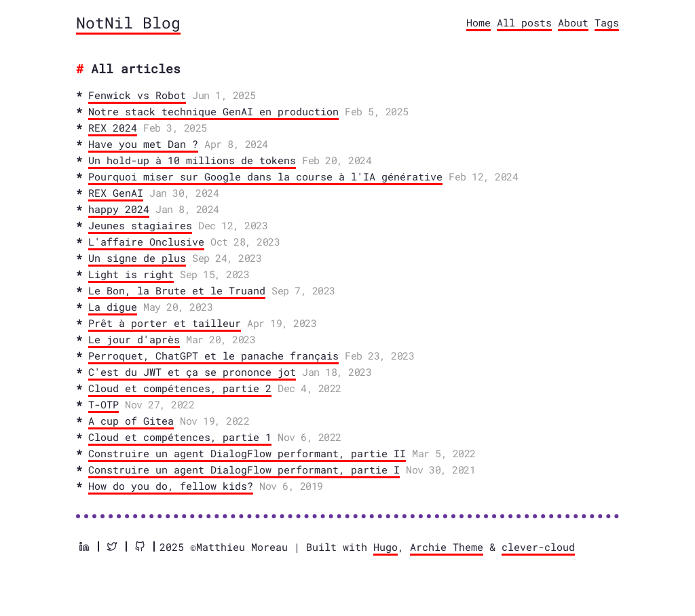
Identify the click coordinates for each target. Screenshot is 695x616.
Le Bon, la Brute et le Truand (177, 290)
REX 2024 (113, 128)
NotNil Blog (128, 22)
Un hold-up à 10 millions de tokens (192, 160)
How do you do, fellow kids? (171, 486)
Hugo (386, 547)
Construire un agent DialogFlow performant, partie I (244, 469)
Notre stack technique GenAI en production (213, 111)
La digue (113, 307)
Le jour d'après (134, 339)
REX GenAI (116, 193)
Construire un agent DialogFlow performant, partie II (247, 453)
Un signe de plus (137, 258)
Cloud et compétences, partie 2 (180, 388)
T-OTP (104, 404)
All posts (524, 22)
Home (478, 22)
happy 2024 (119, 209)
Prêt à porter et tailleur (165, 323)
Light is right (131, 274)
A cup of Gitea (131, 421)
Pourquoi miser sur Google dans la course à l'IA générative (265, 176)
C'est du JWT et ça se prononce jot (192, 372)
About (573, 22)
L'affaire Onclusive (146, 242)
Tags (607, 22)
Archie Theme (447, 547)
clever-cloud (538, 547)
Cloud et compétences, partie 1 (180, 437)
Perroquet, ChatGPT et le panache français (213, 355)
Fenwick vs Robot (137, 95)
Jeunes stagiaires (140, 225)
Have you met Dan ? (143, 144)
